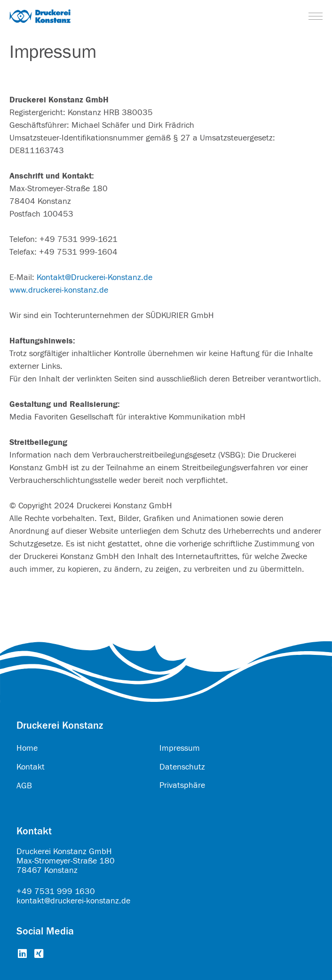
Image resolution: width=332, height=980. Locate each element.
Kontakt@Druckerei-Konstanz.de (95, 277)
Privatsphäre (182, 785)
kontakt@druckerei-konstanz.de (73, 901)
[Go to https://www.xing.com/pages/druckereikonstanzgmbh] (39, 954)
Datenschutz (182, 767)
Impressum (180, 748)
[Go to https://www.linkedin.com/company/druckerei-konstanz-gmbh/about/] (22, 954)
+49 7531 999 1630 (56, 891)
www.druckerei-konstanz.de (59, 290)
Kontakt (31, 767)
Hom (25, 748)
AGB (24, 786)
